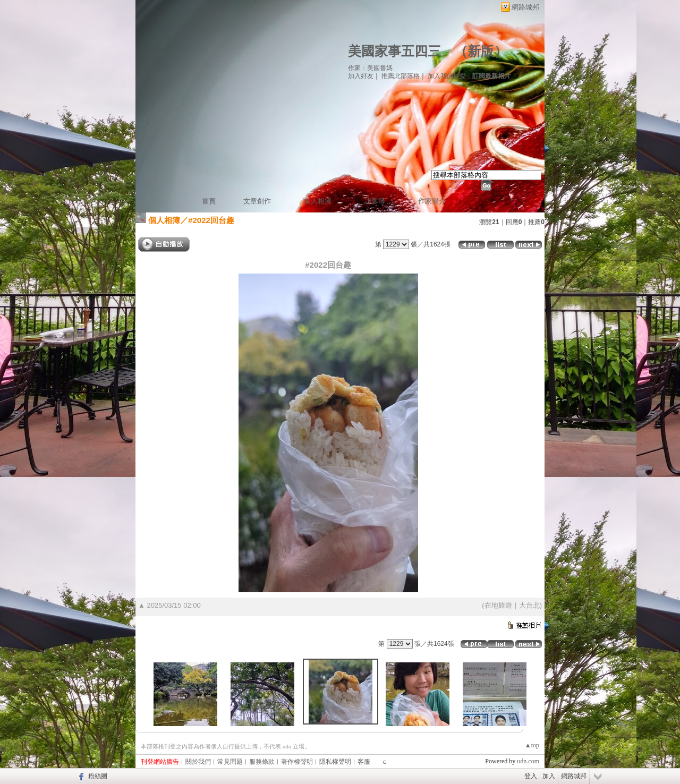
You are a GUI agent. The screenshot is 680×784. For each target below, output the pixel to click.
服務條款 (262, 762)
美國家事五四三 (394, 51)
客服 (364, 762)
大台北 (529, 605)
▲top (532, 745)
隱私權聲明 (335, 762)
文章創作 (257, 201)
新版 (481, 51)
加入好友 (361, 76)
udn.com (528, 761)
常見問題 (230, 762)
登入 (531, 776)
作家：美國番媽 (370, 68)
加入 (549, 776)
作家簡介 (432, 201)
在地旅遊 (498, 605)
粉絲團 (98, 776)
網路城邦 (525, 7)
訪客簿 (375, 201)
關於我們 (198, 762)
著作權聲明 (297, 762)
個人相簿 (318, 201)
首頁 (209, 201)
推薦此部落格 (401, 76)
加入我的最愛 (447, 76)
